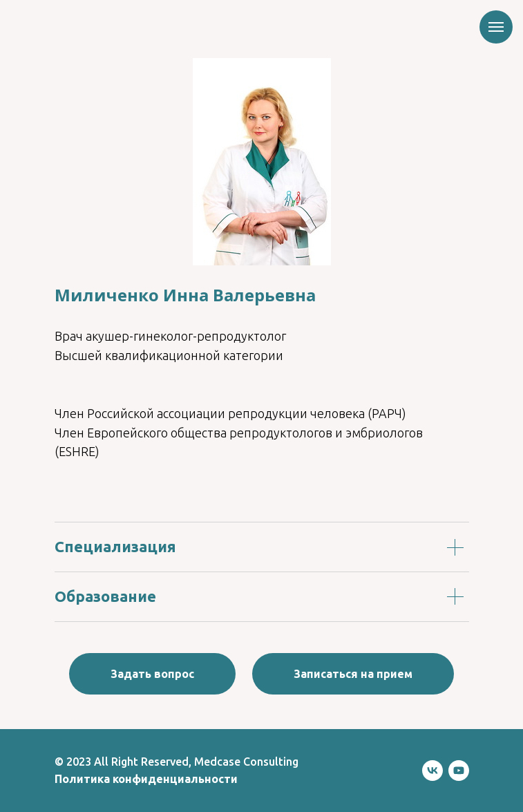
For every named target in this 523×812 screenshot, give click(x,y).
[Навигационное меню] (496, 27)
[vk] (432, 771)
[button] (152, 674)
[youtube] (459, 771)
